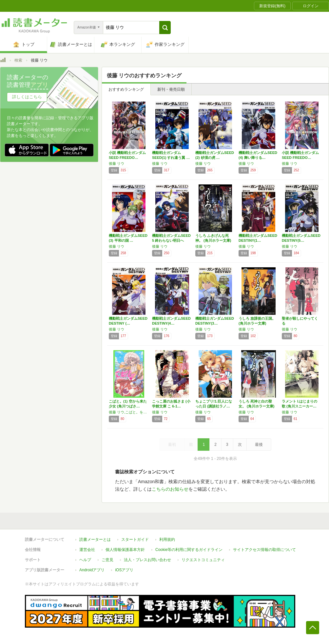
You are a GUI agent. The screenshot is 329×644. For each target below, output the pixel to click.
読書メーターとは (95, 540)
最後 (259, 445)
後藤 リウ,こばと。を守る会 (129, 412)
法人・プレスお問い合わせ (147, 560)
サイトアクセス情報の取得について (264, 550)
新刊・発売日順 (171, 89)
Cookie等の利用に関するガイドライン (189, 550)
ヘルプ (85, 560)
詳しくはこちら (27, 97)
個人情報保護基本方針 (125, 550)
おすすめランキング (126, 89)
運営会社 (87, 550)
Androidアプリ (92, 570)
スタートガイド (135, 540)
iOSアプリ (124, 570)
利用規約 (167, 540)
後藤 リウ (116, 163)
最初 (172, 445)
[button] (165, 28)
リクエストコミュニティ (203, 560)
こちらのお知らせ (170, 489)
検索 (18, 60)
